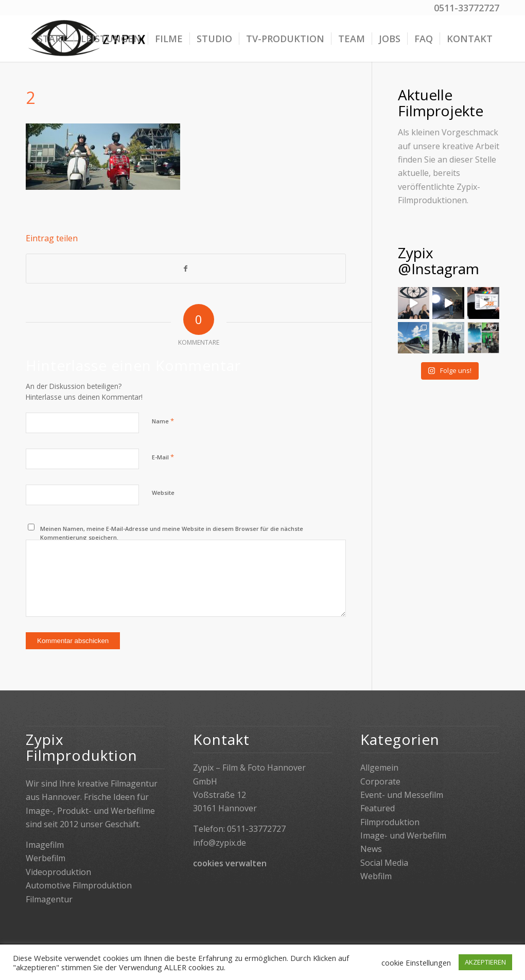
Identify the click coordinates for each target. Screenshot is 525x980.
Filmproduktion (390, 822)
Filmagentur (49, 899)
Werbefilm (46, 858)
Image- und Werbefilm (403, 835)
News (371, 849)
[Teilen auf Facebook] (186, 269)
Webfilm (376, 876)
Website (163, 493)
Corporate (380, 781)
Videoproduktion (58, 872)
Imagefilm (45, 845)
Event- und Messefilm (402, 795)
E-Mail (163, 457)
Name (163, 421)
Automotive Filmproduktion (79, 885)
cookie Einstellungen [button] (416, 963)
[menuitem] (52, 39)
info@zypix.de (220, 843)
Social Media (384, 863)
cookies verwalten (230, 863)
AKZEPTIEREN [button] (485, 962)
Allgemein (379, 768)
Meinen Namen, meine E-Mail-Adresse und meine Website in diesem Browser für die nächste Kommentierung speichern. (172, 533)
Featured (378, 808)
